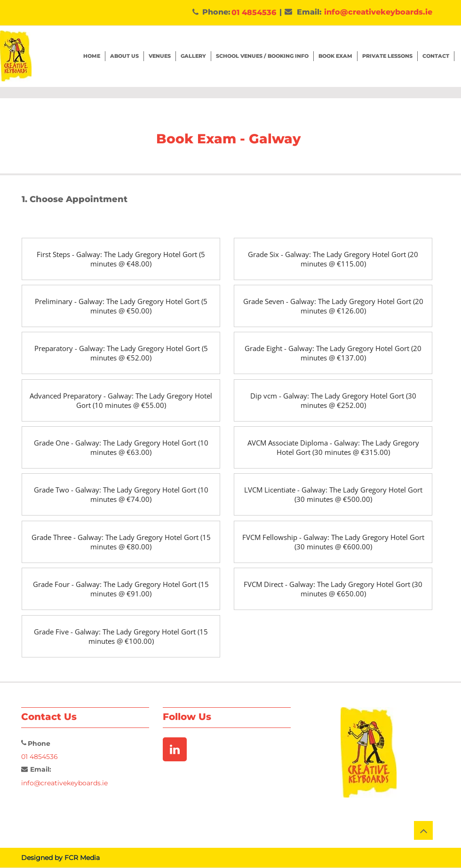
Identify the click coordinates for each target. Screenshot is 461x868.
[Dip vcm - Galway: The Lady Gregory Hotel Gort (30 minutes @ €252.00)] (333, 400)
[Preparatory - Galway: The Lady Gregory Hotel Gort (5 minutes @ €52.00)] (121, 353)
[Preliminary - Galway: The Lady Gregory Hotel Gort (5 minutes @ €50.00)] (121, 306)
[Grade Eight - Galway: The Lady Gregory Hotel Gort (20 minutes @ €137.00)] (333, 353)
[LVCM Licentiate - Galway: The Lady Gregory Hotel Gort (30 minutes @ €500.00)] (333, 494)
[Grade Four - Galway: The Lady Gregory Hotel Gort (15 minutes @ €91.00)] (121, 589)
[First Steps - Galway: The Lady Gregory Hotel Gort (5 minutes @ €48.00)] (121, 259)
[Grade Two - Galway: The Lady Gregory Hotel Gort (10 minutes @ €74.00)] (121, 494)
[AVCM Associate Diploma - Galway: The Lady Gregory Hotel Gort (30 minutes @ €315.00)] (333, 447)
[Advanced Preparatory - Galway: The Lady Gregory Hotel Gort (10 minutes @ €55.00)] (121, 400)
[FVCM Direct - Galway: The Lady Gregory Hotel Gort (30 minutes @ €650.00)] (333, 589)
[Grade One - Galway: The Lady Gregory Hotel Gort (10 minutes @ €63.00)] (121, 447)
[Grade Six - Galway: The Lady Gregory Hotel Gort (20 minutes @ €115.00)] (333, 259)
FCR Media (82, 858)
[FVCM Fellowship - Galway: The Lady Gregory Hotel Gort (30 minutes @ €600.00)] (333, 542)
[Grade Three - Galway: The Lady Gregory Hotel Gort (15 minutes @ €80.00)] (121, 542)
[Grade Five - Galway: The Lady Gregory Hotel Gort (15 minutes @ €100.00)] (121, 636)
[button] (336, 56)
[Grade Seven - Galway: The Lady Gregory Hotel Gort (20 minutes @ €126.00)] (333, 306)
